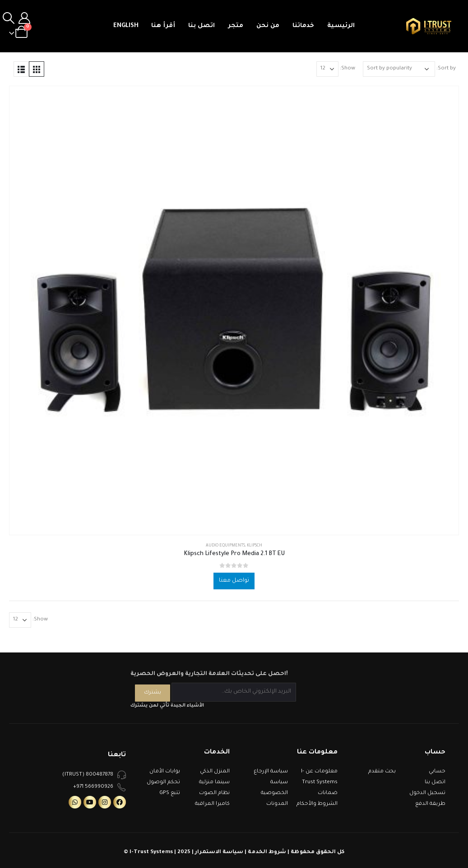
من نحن (268, 26)
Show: (348, 69)
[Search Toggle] (8, 19)
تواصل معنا (234, 581)
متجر (236, 26)
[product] (234, 310)
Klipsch (255, 546)
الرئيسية (341, 26)
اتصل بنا (202, 26)
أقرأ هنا (163, 26)
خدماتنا (303, 26)
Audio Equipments (225, 546)
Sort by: (446, 69)
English (126, 26)
